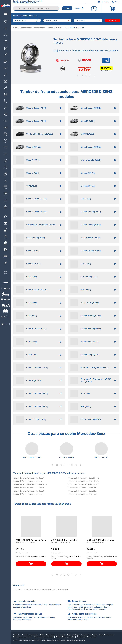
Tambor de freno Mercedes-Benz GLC (82, 488)
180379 (54, 590)
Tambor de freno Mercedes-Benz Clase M (83, 484)
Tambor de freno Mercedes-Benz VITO (28, 481)
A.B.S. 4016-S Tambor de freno (101, 540)
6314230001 (17, 590)
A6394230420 (63, 590)
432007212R (37, 590)
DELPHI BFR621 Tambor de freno (31, 540)
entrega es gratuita (40, 557)
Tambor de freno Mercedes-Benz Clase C (29, 478)
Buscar (67, 8)
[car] (88, 21)
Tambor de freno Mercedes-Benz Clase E (83, 478)
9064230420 (46, 590)
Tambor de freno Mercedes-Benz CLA (28, 494)
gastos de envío (74, 557)
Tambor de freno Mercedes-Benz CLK (82, 494)
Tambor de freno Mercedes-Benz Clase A (83, 481)
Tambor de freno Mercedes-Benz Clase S (29, 491)
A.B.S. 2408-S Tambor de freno (65, 540)
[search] (36, 8)
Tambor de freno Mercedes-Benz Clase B (29, 488)
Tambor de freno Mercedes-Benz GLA (82, 491)
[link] (5, 217)
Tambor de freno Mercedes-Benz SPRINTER (30, 484)
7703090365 (27, 590)
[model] (57, 21)
